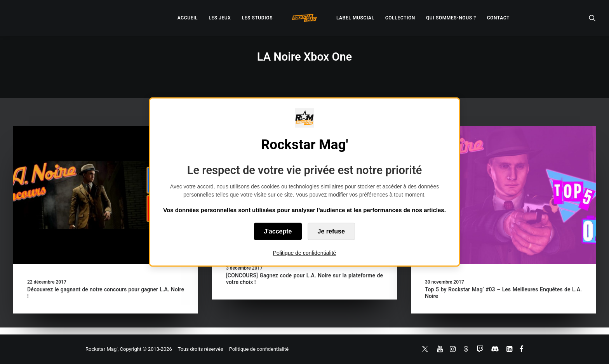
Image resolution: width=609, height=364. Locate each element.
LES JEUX (220, 18)
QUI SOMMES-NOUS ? (451, 18)
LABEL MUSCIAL (355, 18)
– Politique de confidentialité (257, 349)
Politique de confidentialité (305, 253)
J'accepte (278, 231)
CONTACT (498, 18)
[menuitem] (188, 18)
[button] (592, 18)
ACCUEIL (188, 18)
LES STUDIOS (257, 18)
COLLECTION (400, 18)
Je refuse (331, 231)
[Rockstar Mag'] (304, 18)
